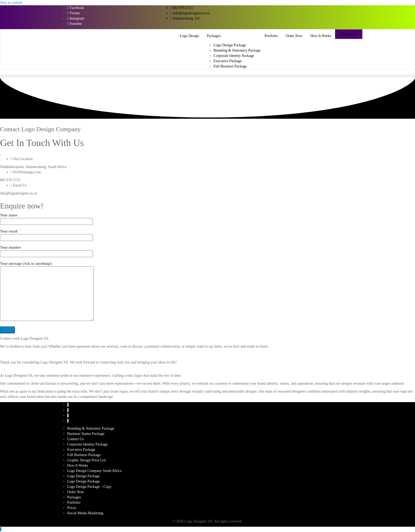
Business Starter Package (86, 434)
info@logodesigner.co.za (190, 13)
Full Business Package (84, 455)
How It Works (78, 465)
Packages (74, 497)
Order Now (76, 492)
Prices (72, 508)
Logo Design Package (84, 476)
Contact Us (349, 34)
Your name (46, 218)
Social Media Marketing (85, 513)
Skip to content (11, 3)
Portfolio (74, 503)
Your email (46, 234)
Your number (46, 251)
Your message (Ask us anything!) (47, 292)
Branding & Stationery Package (91, 428)
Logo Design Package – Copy (89, 487)
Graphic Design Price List (87, 460)
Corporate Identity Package (87, 444)
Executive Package (81, 450)
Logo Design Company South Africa (94, 471)
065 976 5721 (182, 8)
